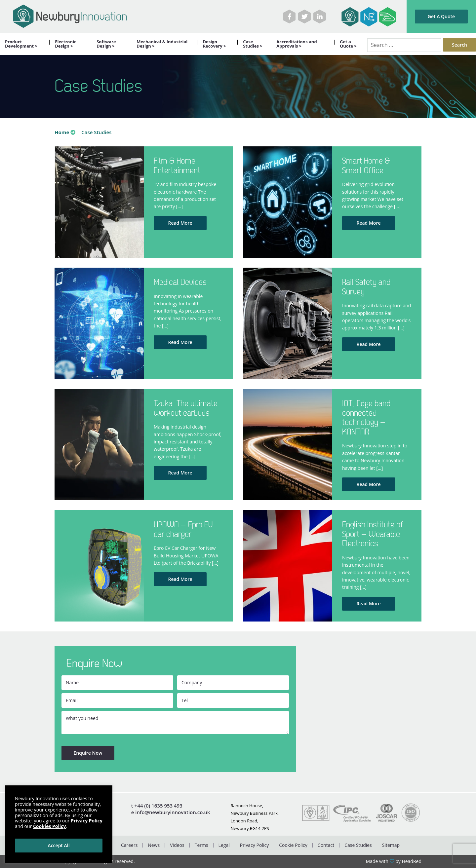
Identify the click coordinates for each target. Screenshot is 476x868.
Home (62, 132)
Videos (177, 845)
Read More (180, 223)
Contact (326, 845)
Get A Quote (441, 16)
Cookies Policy (49, 826)
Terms (201, 845)
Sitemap (391, 845)
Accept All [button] (59, 845)
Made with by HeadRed (394, 861)
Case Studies (358, 845)
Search (459, 45)
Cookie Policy (293, 845)
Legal (224, 845)
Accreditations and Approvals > (297, 44)
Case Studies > (253, 44)
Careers (129, 845)
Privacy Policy (254, 845)
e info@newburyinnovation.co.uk (171, 812)
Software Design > (106, 44)
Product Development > (21, 44)
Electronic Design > (65, 44)
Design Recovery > (214, 44)
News (154, 845)
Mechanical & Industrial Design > (162, 44)
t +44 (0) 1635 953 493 (157, 806)
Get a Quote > (348, 44)
